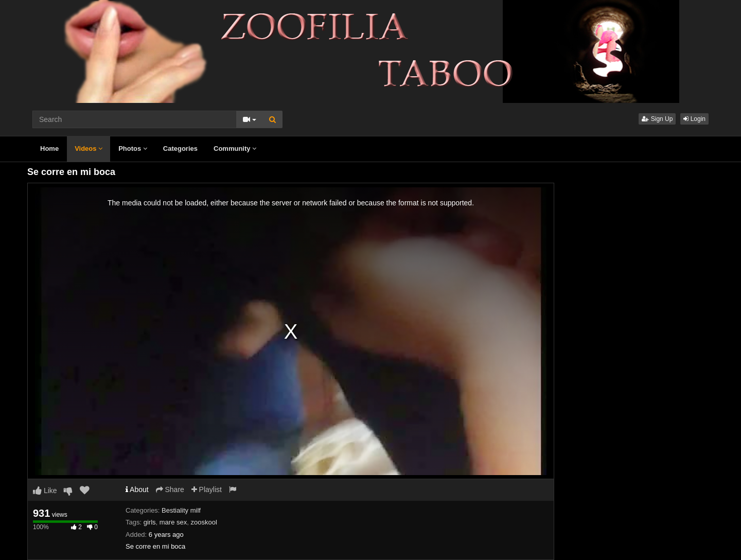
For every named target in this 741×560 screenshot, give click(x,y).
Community (235, 148)
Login (694, 119)
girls (150, 522)
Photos (133, 148)
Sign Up (657, 119)
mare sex (173, 522)
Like (45, 491)
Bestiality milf (181, 510)
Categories (180, 148)
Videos (89, 148)
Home (49, 148)
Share (170, 489)
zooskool (204, 522)
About (137, 489)
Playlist (207, 489)
